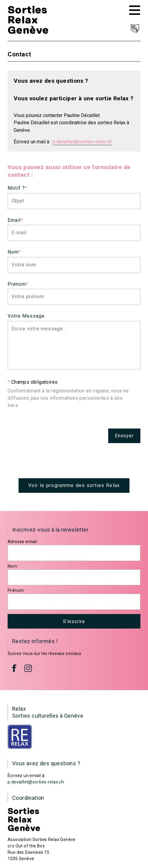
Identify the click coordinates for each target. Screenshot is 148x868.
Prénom (18, 284)
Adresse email (23, 542)
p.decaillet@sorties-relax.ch (82, 142)
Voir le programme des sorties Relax (74, 485)
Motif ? (17, 188)
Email (15, 220)
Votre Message (26, 316)
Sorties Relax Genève (28, 20)
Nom (14, 252)
